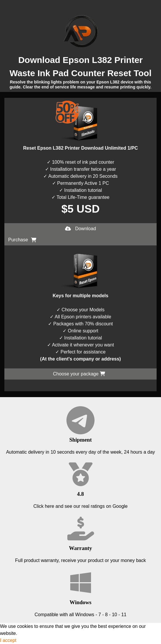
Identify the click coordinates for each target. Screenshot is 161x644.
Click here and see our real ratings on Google (80, 506)
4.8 (80, 494)
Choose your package (79, 374)
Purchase (22, 240)
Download (80, 229)
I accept (8, 640)
